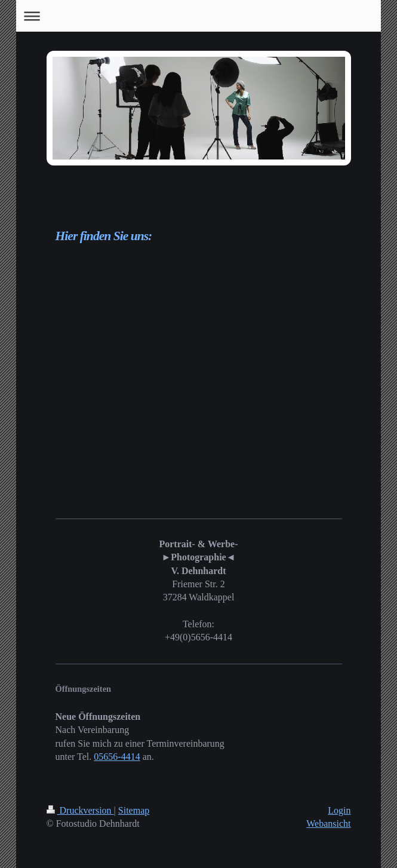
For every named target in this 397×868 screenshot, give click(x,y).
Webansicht (328, 823)
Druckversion (80, 810)
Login (339, 810)
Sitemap (134, 810)
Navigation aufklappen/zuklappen (199, 16)
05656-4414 (117, 757)
